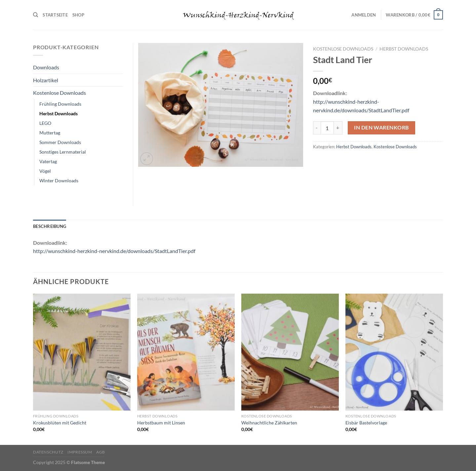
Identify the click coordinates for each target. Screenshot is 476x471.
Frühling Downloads (60, 104)
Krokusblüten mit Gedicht (60, 423)
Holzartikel (46, 80)
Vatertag (48, 161)
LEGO (45, 123)
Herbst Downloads (404, 49)
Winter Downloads (59, 181)
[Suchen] (36, 15)
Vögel (45, 171)
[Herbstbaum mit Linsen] (186, 352)
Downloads (46, 67)
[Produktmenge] (327, 128)
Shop (78, 15)
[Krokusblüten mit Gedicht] (82, 352)
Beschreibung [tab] (50, 226)
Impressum (80, 452)
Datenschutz (48, 452)
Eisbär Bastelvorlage (366, 423)
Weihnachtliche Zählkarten (269, 423)
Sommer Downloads (60, 142)
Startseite (55, 15)
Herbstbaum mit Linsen (161, 423)
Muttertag (50, 133)
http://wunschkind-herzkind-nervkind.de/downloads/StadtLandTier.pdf (114, 251)
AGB (101, 452)
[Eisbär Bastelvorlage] (394, 352)
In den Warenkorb (381, 127)
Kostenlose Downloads (343, 49)
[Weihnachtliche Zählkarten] (290, 352)
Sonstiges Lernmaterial (63, 152)
